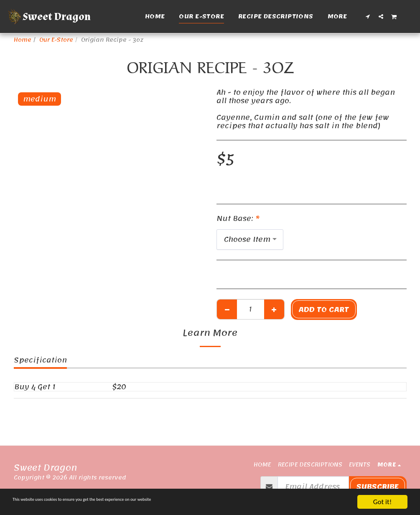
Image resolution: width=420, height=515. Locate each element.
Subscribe (378, 487)
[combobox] (250, 240)
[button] (368, 16)
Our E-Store (56, 40)
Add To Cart (324, 310)
